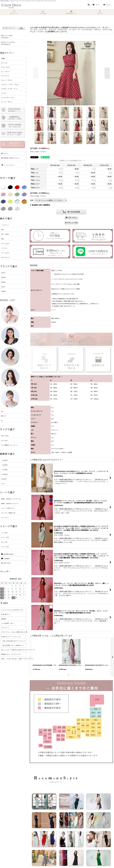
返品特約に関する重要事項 (40, 205)
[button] (89, 5)
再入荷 (77, 169)
